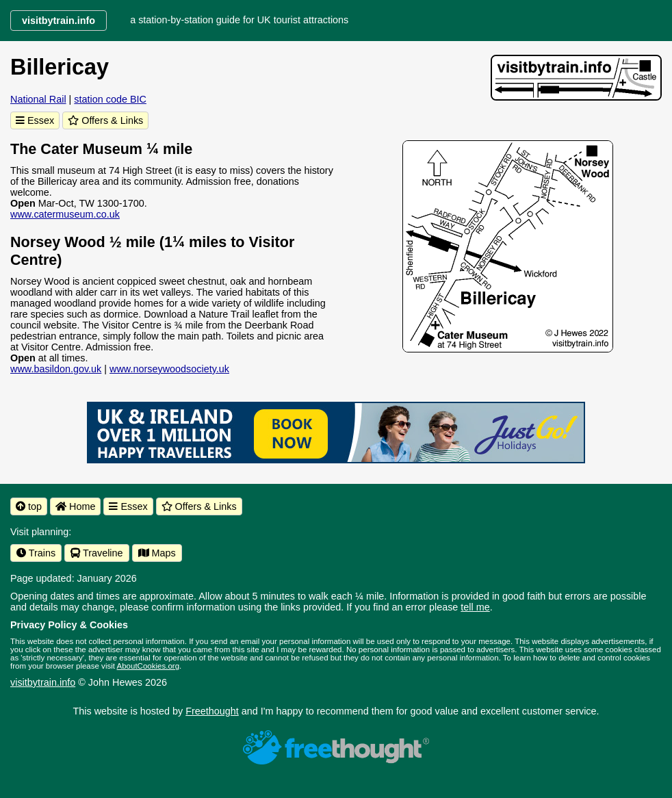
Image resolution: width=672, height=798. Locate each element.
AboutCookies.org (148, 666)
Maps (157, 553)
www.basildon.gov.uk (56, 369)
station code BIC (110, 99)
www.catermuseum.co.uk (65, 214)
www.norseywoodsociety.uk (169, 369)
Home (75, 506)
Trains (36, 553)
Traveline (96, 553)
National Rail (38, 99)
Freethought (212, 711)
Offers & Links (105, 120)
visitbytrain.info (43, 682)
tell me (475, 607)
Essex (35, 120)
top (29, 506)
